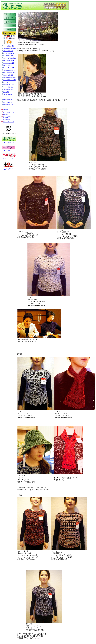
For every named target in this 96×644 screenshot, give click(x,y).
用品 (5, 92)
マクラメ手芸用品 (7, 90)
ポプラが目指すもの (8, 112)
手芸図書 (7, 87)
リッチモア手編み (9, 48)
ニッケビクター (8, 68)
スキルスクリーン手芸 (8, 80)
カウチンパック (7, 82)
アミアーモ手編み (8, 58)
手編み (9, 46)
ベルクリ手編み (9, 61)
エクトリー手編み (8, 73)
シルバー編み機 (7, 94)
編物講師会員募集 (7, 105)
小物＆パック (8, 85)
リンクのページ (7, 124)
